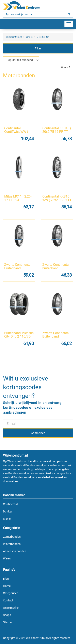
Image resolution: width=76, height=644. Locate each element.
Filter (38, 48)
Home (7, 586)
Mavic (7, 519)
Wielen (7, 558)
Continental (10, 504)
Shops (7, 615)
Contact (8, 600)
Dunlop (7, 511)
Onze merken (11, 608)
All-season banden (15, 551)
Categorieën (11, 593)
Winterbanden (12, 544)
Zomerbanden (12, 537)
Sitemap (8, 622)
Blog (6, 579)
